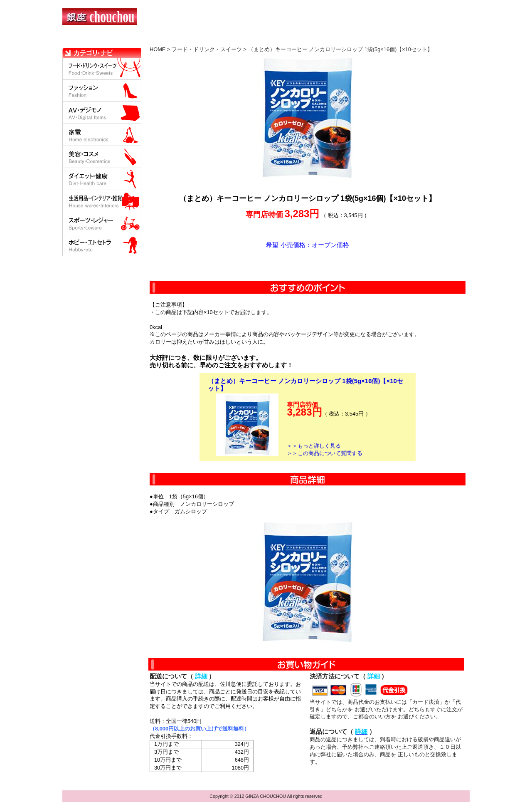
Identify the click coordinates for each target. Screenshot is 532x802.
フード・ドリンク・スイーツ (207, 49)
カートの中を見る (426, 40)
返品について (315, 40)
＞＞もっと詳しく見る (314, 446)
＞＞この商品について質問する (325, 453)
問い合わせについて (370, 40)
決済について (206, 40)
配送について (261, 40)
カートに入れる (308, 265)
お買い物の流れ (149, 40)
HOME (99, 40)
